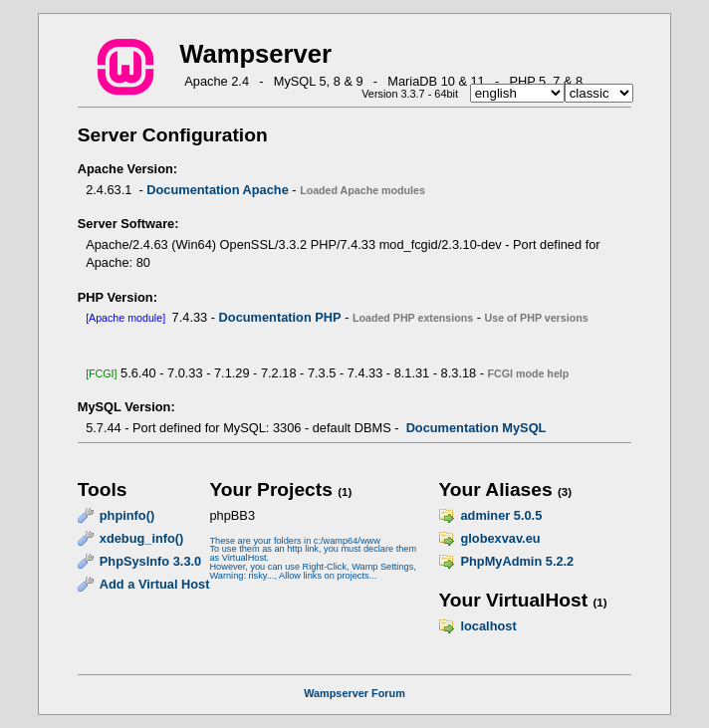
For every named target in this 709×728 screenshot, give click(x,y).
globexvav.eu (500, 538)
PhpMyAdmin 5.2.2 (517, 561)
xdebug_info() (142, 538)
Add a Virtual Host (155, 584)
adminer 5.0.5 (501, 515)
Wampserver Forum (354, 693)
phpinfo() (127, 515)
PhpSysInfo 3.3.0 (150, 561)
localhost (488, 626)
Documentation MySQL (476, 428)
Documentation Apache (217, 190)
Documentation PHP (280, 317)
